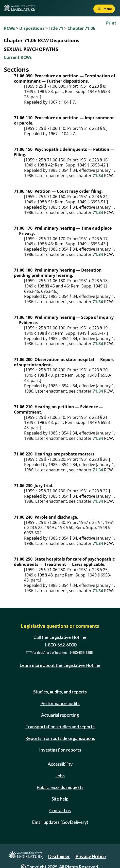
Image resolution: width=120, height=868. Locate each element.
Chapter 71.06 (81, 28)
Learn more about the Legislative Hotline (60, 665)
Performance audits (60, 703)
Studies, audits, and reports (60, 692)
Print (111, 23)
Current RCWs (18, 57)
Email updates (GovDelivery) (60, 822)
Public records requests (60, 787)
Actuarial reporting (60, 715)
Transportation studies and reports (60, 727)
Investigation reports (60, 750)
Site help (60, 799)
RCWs (9, 28)
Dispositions (32, 28)
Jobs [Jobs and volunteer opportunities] (60, 776)
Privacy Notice (91, 856)
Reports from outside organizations (60, 738)
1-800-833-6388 (81, 653)
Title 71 (56, 28)
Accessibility (60, 764)
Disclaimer (59, 856)
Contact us (60, 810)
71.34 (98, 176)
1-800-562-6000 (60, 645)
